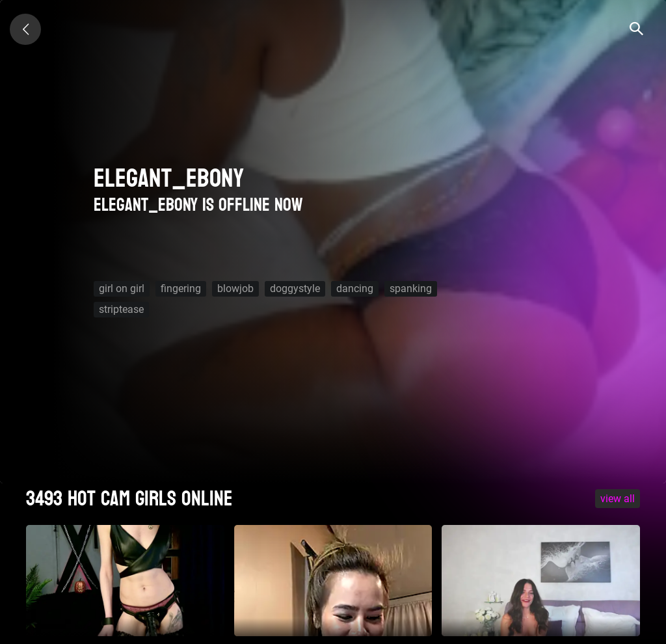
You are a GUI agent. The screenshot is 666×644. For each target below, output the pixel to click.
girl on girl (122, 288)
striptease (121, 309)
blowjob (235, 288)
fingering (181, 288)
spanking (411, 288)
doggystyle (295, 288)
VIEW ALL (618, 499)
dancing (355, 288)
